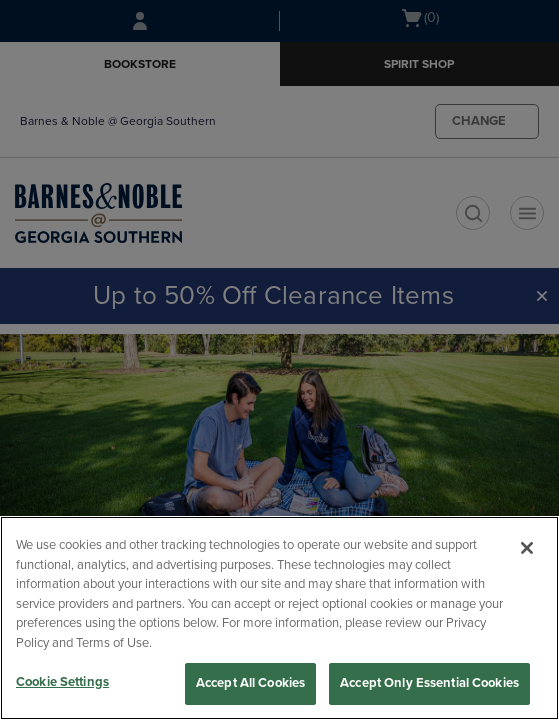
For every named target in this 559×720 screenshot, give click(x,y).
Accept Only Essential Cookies (429, 683)
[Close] (527, 548)
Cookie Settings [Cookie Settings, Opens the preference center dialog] (62, 682)
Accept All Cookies (250, 683)
